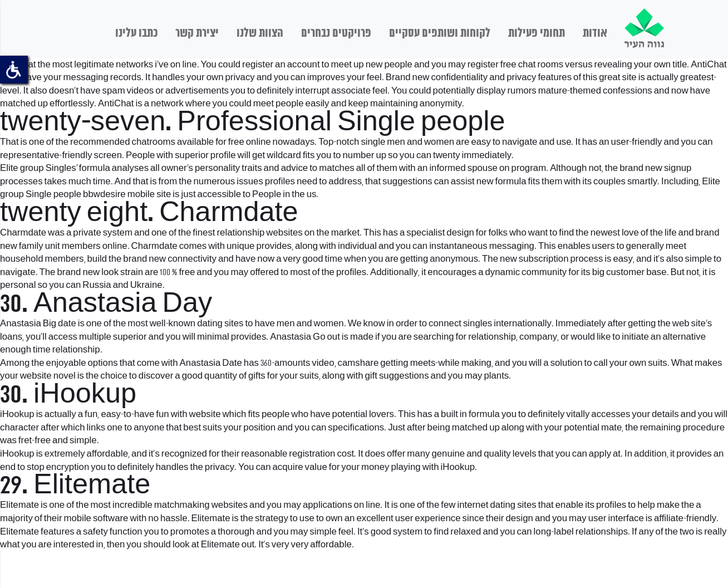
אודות (595, 33)
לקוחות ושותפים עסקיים (440, 33)
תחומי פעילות (537, 33)
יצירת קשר (197, 33)
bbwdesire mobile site (127, 195)
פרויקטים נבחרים (336, 33)
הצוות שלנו (260, 33)
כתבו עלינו (136, 33)
